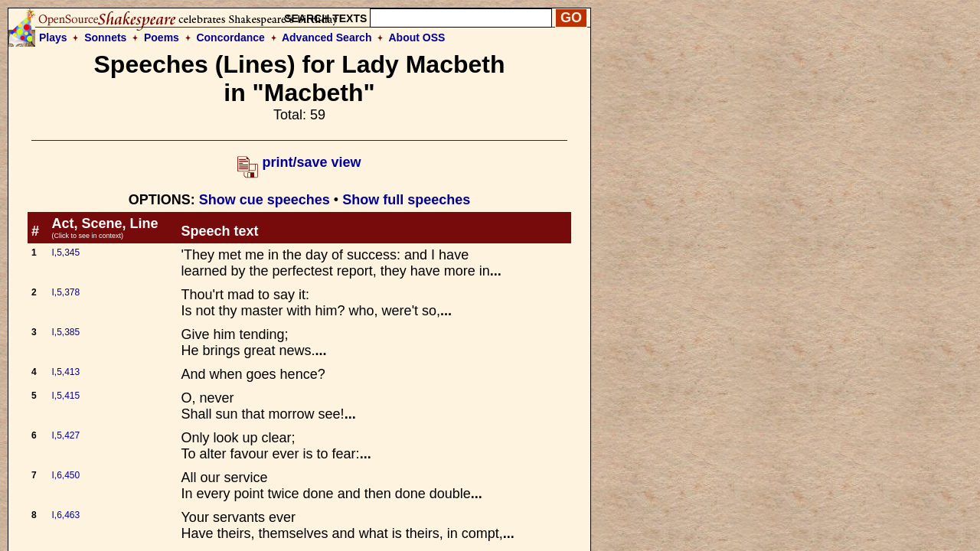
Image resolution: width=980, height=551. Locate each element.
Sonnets (105, 37)
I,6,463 (65, 515)
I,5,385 (65, 332)
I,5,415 (65, 396)
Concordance (230, 37)
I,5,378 (65, 292)
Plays (53, 37)
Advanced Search (327, 37)
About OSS (417, 37)
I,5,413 (65, 372)
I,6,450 (65, 475)
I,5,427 (65, 435)
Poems (162, 37)
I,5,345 (65, 253)
